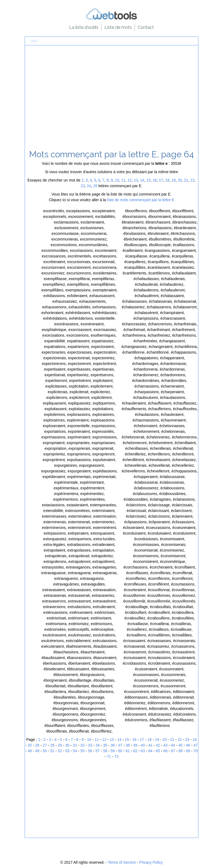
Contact (146, 27)
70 (196, 751)
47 (196, 745)
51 (52, 751)
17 (161, 180)
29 (60, 745)
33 (90, 745)
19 (174, 180)
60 (120, 751)
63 (143, 751)
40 (143, 745)
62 (135, 751)
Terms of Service (122, 862)
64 (150, 751)
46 (188, 745)
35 (105, 745)
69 (188, 751)
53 (68, 751)
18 (167, 180)
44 (173, 745)
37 (120, 745)
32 (83, 745)
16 (155, 180)
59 (113, 751)
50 (45, 751)
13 (136, 180)
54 (75, 751)
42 (158, 745)
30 (68, 745)
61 (128, 751)
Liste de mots (118, 27)
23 (83, 186)
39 (135, 745)
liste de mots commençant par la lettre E (141, 200)
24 (89, 186)
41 (150, 745)
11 (123, 180)
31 (75, 745)
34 (98, 745)
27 (45, 745)
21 (186, 180)
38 (128, 745)
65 (158, 751)
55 (83, 751)
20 (180, 180)
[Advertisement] (111, 99)
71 (109, 757)
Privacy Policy (151, 862)
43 (165, 745)
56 (90, 751)
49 (37, 751)
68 (180, 751)
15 (148, 180)
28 (52, 745)
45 (180, 745)
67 (173, 751)
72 (116, 757)
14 (142, 180)
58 (105, 751)
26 (37, 745)
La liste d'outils (84, 27)
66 (165, 751)
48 (30, 751)
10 (117, 180)
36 (113, 745)
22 (193, 180)
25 (95, 186)
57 (98, 751)
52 (60, 751)
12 (130, 180)
